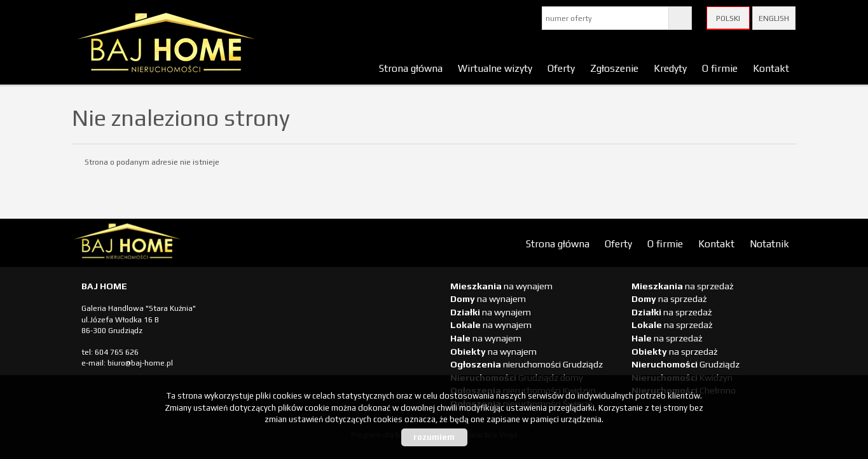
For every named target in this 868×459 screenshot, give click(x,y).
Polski (728, 18)
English (774, 18)
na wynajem (501, 286)
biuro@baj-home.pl (140, 363)
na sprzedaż (683, 286)
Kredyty (670, 68)
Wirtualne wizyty (495, 68)
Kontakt (771, 68)
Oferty (561, 68)
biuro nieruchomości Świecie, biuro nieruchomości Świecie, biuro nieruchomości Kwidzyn (170, 243)
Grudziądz (685, 364)
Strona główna (411, 68)
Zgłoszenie (614, 68)
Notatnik (769, 243)
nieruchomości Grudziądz (527, 364)
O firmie (720, 68)
